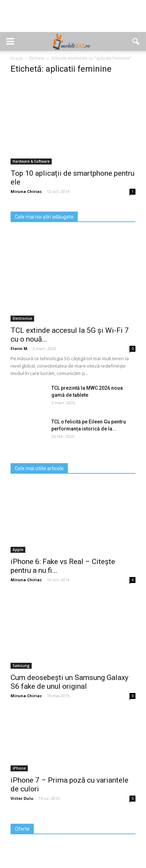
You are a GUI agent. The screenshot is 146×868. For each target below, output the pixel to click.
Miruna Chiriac (26, 191)
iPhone (19, 768)
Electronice (22, 318)
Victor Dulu (22, 798)
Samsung (21, 666)
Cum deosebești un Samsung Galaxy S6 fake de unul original (69, 682)
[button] (136, 41)
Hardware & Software (31, 161)
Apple (18, 550)
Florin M (19, 348)
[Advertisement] (73, 20)
